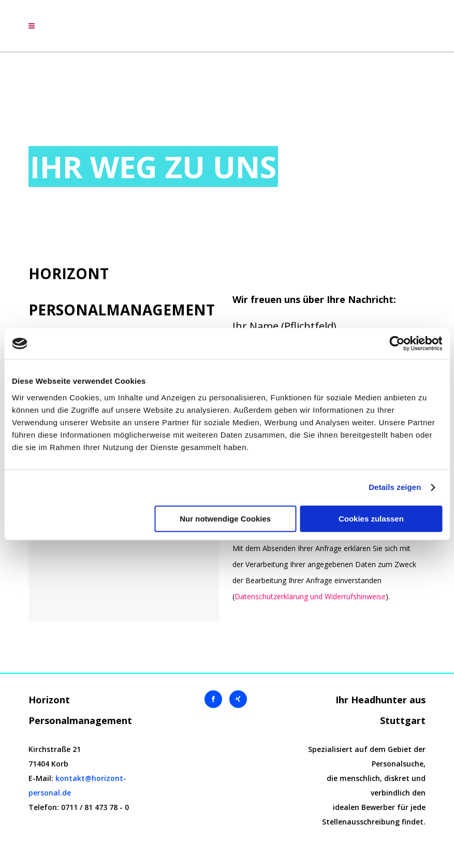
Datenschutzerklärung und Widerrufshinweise (310, 596)
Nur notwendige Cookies (225, 519)
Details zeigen (395, 487)
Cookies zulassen (371, 519)
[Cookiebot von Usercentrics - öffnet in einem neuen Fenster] (397, 343)
